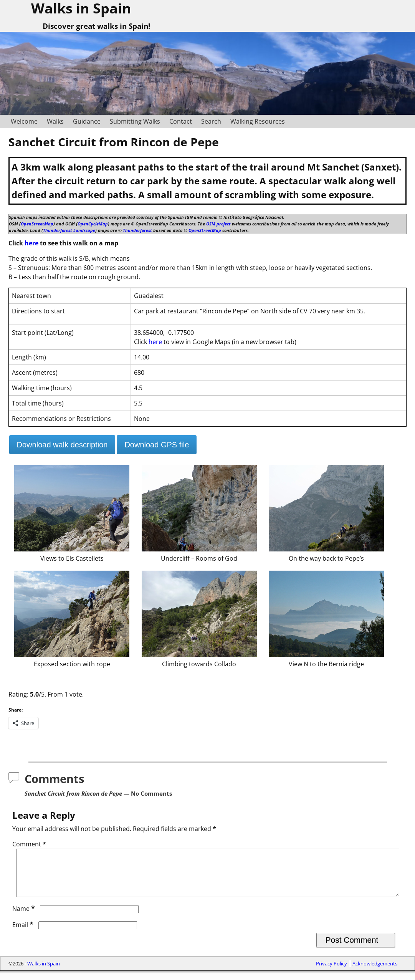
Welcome (24, 121)
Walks (55, 121)
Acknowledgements (375, 973)
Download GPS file (157, 445)
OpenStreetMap (37, 224)
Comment (30, 844)
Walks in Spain (44, 973)
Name (24, 918)
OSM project (218, 224)
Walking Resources (258, 121)
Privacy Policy (332, 973)
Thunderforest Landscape (69, 230)
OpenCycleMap (93, 224)
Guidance (87, 121)
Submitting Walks (135, 121)
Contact (181, 121)
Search (211, 121)
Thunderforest (137, 230)
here (31, 243)
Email (24, 934)
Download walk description (62, 445)
